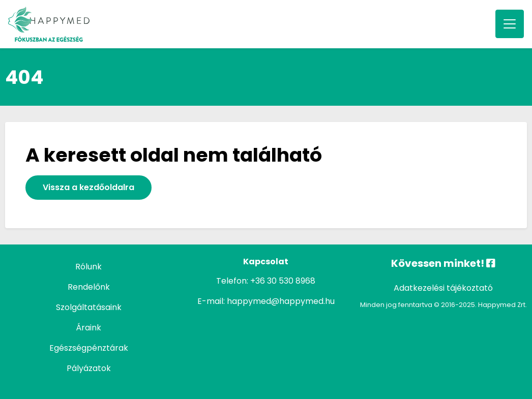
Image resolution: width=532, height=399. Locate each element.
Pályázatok (89, 368)
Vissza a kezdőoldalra (88, 187)
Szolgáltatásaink (89, 307)
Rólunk (88, 267)
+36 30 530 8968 (283, 281)
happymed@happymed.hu (281, 301)
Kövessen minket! (443, 263)
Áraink (88, 328)
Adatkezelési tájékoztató (443, 288)
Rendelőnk (89, 287)
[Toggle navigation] (510, 24)
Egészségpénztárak (89, 348)
